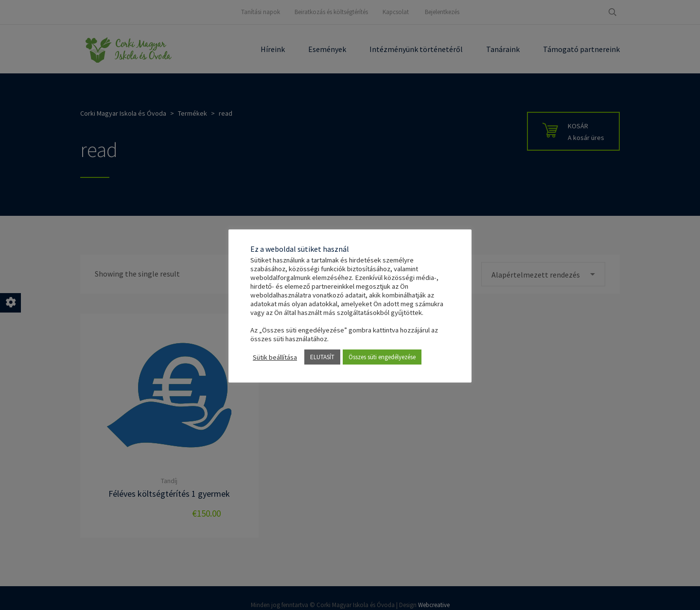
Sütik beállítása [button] (275, 357)
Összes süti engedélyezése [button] (382, 357)
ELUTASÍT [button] (322, 357)
